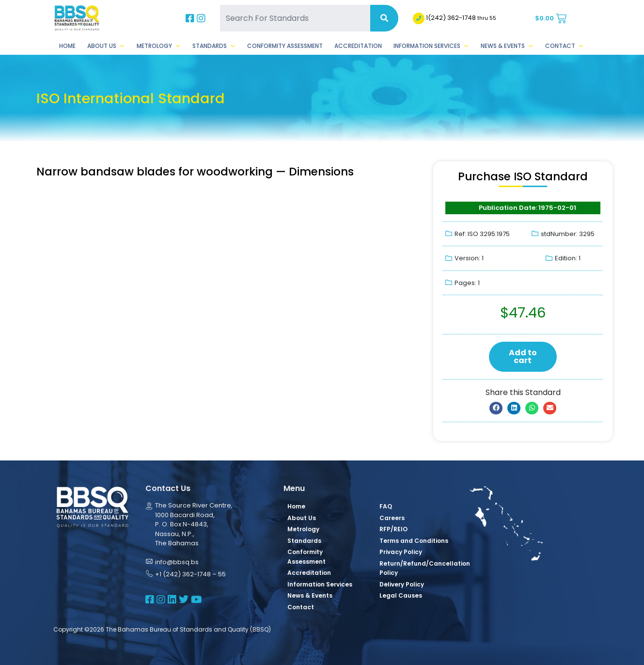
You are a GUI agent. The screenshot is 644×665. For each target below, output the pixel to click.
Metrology (159, 46)
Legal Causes (401, 595)
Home (67, 46)
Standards (214, 46)
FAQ (386, 506)
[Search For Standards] (295, 18)
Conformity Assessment (285, 46)
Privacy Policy (401, 552)
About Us (106, 46)
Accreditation (358, 46)
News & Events (507, 46)
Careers (392, 518)
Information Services (431, 46)
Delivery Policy (402, 584)
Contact (565, 46)
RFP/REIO (393, 529)
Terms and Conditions (414, 541)
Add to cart (523, 356)
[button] (496, 408)
